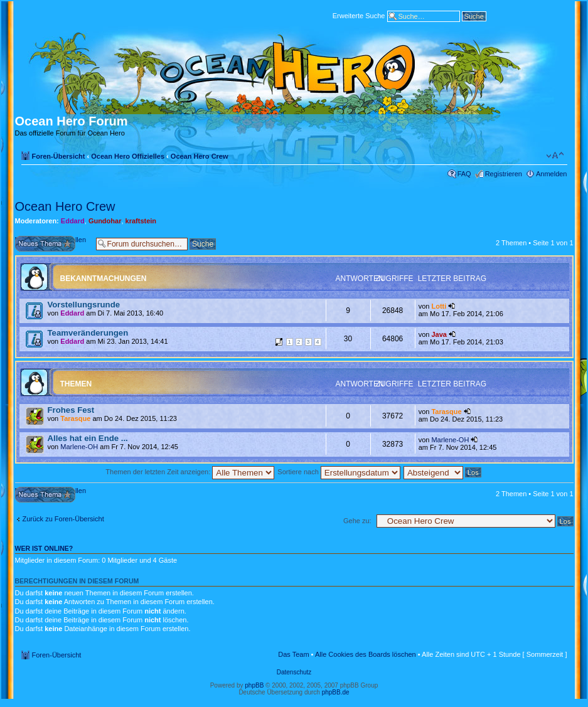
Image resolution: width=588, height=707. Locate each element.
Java (439, 334)
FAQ (464, 174)
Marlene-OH (79, 447)
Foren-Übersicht (59, 156)
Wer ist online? (44, 548)
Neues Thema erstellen (52, 244)
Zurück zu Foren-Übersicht (63, 519)
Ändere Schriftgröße (555, 156)
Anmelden (552, 174)
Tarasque (75, 418)
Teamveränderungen (88, 333)
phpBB (254, 685)
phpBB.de (336, 692)
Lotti (439, 306)
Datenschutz (294, 672)
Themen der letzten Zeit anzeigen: (190, 472)
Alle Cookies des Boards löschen (366, 654)
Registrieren (504, 174)
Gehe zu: (357, 521)
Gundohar (105, 221)
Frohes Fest (71, 410)
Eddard (73, 221)
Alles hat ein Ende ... (88, 438)
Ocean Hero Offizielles (128, 156)
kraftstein (141, 221)
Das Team (293, 654)
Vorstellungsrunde (84, 305)
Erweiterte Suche (359, 15)
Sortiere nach (339, 472)
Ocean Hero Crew (200, 156)
